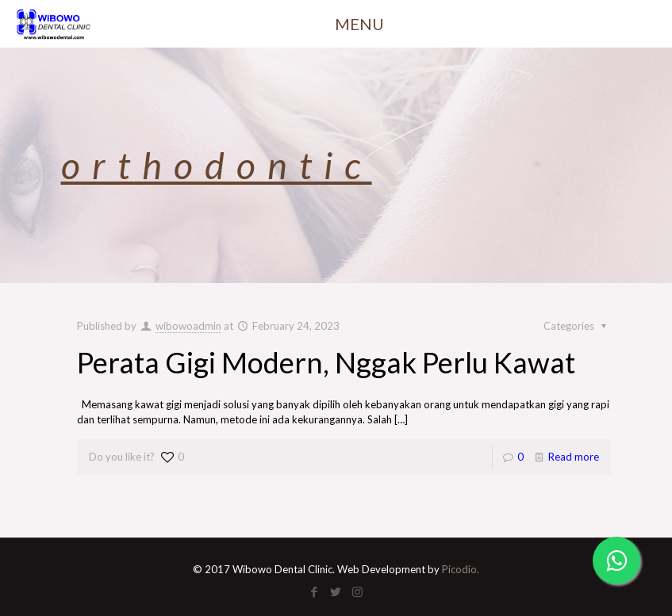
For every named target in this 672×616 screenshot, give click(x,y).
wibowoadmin (188, 326)
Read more (574, 457)
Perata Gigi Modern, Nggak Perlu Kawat (326, 362)
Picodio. (461, 569)
